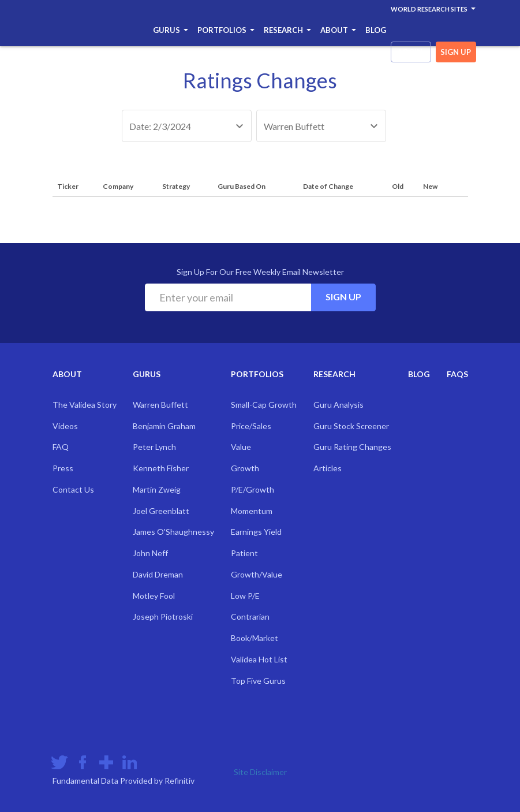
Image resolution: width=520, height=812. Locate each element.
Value (241, 447)
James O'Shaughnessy (173, 532)
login (411, 52)
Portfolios (226, 30)
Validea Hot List (259, 659)
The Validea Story (85, 405)
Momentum (252, 511)
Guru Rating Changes (352, 447)
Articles (328, 468)
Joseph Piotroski (163, 617)
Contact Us (73, 489)
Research (287, 30)
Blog (376, 30)
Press (63, 468)
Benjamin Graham (164, 426)
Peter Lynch (154, 447)
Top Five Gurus (258, 681)
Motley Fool (154, 596)
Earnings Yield (256, 532)
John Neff (150, 553)
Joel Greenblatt (161, 511)
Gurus (171, 30)
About (338, 30)
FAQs (457, 374)
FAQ (61, 447)
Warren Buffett (160, 405)
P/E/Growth (252, 489)
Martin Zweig (157, 489)
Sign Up (343, 297)
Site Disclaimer (260, 772)
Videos (65, 426)
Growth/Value (257, 574)
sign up (456, 52)
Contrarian (250, 617)
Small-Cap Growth (264, 405)
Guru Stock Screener (351, 426)
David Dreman (158, 574)
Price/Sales (251, 426)
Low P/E (245, 596)
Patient (244, 553)
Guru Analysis (338, 405)
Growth (245, 468)
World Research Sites (433, 9)
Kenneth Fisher (161, 468)
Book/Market (255, 638)
